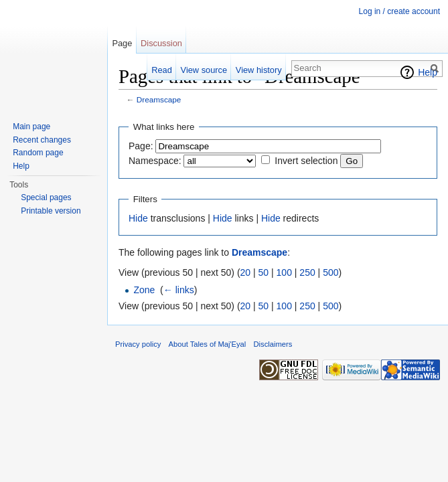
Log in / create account (399, 11)
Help (428, 72)
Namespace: (155, 161)
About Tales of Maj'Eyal (208, 344)
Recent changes (42, 140)
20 (246, 272)
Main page (31, 127)
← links (179, 290)
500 (330, 272)
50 (264, 272)
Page (122, 43)
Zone (144, 290)
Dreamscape (159, 99)
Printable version (51, 211)
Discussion (161, 43)
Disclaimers (273, 344)
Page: (141, 146)
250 (307, 272)
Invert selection (306, 161)
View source (204, 70)
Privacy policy (138, 344)
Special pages (46, 197)
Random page (38, 153)
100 (284, 272)
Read (162, 70)
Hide (138, 218)
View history (259, 70)
